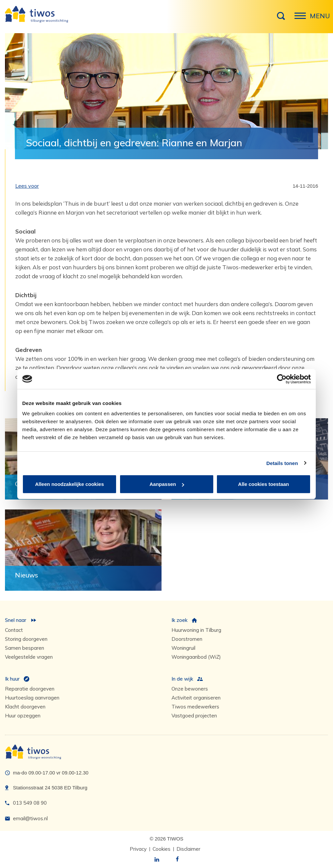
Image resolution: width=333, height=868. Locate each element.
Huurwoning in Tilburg (196, 630)
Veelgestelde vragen (29, 657)
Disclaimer (188, 849)
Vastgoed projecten (194, 716)
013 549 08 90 (30, 803)
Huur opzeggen (23, 716)
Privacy (138, 849)
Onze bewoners (190, 689)
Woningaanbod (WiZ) (196, 657)
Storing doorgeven (26, 639)
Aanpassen (167, 484)
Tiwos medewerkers (195, 707)
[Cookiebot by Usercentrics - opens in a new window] (282, 379)
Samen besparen (25, 648)
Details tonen (282, 463)
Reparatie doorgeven (30, 689)
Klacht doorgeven (25, 707)
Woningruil (183, 648)
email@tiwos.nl (30, 818)
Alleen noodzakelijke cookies (70, 484)
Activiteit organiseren (196, 698)
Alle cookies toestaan (264, 484)
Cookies (162, 849)
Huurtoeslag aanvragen (32, 698)
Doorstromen (187, 639)
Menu (302, 19)
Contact (14, 630)
